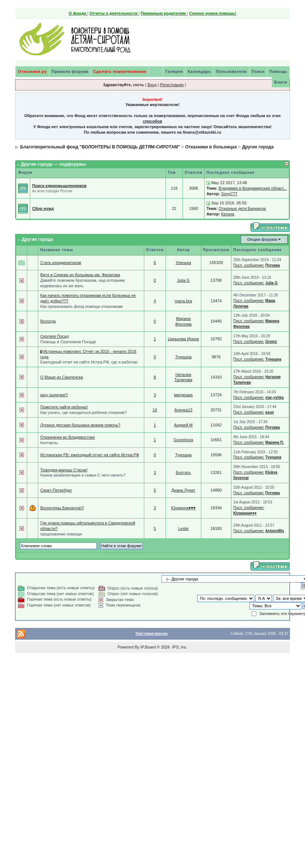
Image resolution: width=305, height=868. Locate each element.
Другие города (258, 147)
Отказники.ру (32, 71)
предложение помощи (61, 534)
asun (269, 412)
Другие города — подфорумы (54, 164)
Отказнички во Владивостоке (67, 437)
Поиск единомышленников (59, 186)
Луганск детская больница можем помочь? (80, 425)
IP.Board (148, 647)
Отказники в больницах (211, 147)
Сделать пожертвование (120, 71)
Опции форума (262, 239)
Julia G (183, 280)
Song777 (229, 194)
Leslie (183, 528)
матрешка (183, 395)
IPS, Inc (179, 647)
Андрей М (183, 425)
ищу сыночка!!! (54, 395)
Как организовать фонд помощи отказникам (81, 306)
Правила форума (70, 71)
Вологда (48, 321)
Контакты (49, 443)
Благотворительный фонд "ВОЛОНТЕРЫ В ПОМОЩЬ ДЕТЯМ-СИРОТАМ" (100, 147)
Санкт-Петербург (56, 490)
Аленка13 (183, 410)
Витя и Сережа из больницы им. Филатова (80, 275)
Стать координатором (61, 263)
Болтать (183, 472)
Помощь (278, 71)
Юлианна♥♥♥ (183, 508)
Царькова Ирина (183, 339)
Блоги (281, 82)
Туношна (183, 357)
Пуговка (273, 265)
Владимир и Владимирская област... (253, 188)
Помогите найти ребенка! (64, 407)
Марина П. (275, 442)
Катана (228, 214)
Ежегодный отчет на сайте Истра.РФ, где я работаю (89, 362)
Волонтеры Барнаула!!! (62, 508)
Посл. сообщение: (249, 265)
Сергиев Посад (54, 336)
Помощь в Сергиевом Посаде (68, 342)
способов (152, 121)
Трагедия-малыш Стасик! (64, 470)
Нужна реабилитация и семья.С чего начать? (83, 475)
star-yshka (274, 398)
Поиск (258, 71)
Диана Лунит (183, 490)
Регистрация (172, 85)
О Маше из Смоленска (61, 377)
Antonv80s (275, 531)
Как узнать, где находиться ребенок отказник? (83, 412)
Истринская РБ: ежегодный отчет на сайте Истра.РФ (90, 455)
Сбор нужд (43, 208)
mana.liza (183, 301)
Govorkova (183, 440)
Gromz (271, 342)
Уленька (183, 263)
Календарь (199, 71)
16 (155, 410)
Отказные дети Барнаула (242, 208)
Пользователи (231, 71)
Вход (152, 85)
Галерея (174, 71)
